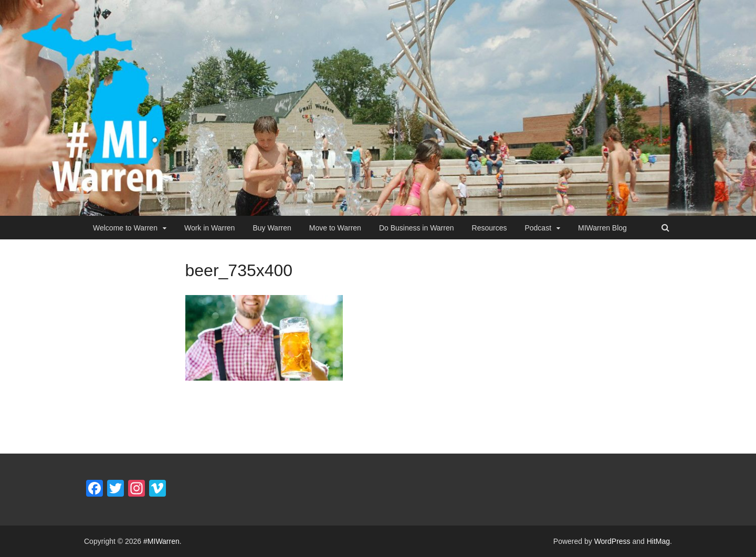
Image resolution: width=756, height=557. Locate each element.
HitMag (658, 541)
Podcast (538, 228)
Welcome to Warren (125, 228)
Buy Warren (272, 228)
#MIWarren (161, 541)
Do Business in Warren (417, 228)
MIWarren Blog (602, 228)
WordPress (612, 541)
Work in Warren (209, 228)
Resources (490, 228)
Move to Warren (335, 228)
